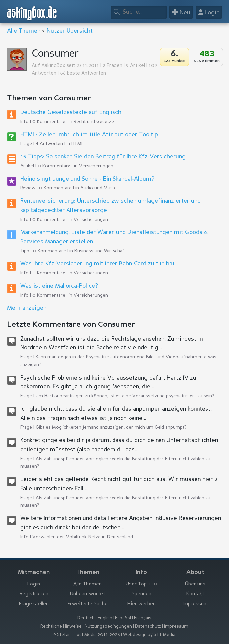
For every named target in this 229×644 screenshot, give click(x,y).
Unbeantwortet (88, 594)
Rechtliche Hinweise (61, 627)
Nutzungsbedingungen (108, 627)
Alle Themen (24, 31)
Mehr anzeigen (27, 308)
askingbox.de (32, 13)
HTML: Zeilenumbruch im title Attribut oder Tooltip (89, 135)
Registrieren (34, 594)
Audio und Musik (98, 188)
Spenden (141, 594)
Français (143, 618)
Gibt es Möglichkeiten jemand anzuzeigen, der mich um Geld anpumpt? (111, 427)
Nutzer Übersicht (70, 31)
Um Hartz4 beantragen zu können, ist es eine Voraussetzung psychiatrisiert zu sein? (125, 396)
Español (123, 618)
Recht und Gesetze (94, 122)
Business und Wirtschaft (100, 251)
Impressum (195, 604)
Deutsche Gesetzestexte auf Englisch (71, 112)
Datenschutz (148, 627)
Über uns (195, 584)
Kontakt (195, 594)
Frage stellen (34, 604)
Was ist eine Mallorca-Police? (59, 286)
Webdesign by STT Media (149, 635)
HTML (78, 144)
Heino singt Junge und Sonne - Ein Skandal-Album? (87, 179)
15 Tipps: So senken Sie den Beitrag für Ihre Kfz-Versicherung (103, 157)
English (105, 618)
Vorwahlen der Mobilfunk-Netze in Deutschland (83, 537)
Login (34, 584)
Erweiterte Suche (88, 604)
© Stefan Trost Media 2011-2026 (87, 635)
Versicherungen (96, 166)
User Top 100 (141, 584)
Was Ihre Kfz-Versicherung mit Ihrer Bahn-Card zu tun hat (97, 264)
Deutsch (86, 618)
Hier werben (141, 604)
